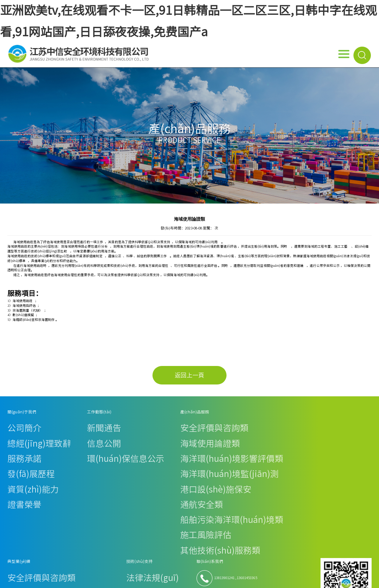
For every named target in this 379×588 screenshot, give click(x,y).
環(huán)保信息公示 (68, 435)
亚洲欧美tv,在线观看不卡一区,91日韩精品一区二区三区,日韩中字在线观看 (98, 583)
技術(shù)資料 (222, 429)
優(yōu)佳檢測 (265, 471)
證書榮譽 (14, 453)
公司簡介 (14, 423)
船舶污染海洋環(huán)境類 (119, 459)
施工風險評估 (109, 466)
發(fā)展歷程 (17, 441)
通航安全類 (107, 453)
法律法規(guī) (222, 423)
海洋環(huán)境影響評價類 (119, 435)
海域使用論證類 (110, 429)
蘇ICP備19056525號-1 (331, 561)
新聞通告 (59, 423)
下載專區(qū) (222, 441)
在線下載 (218, 435)
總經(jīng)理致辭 (20, 429)
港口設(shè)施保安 (113, 448)
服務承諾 (14, 435)
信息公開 (59, 429)
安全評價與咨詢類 (112, 423)
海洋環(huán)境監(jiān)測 (118, 441)
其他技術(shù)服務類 (115, 472)
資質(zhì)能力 (18, 448)
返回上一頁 (189, 375)
